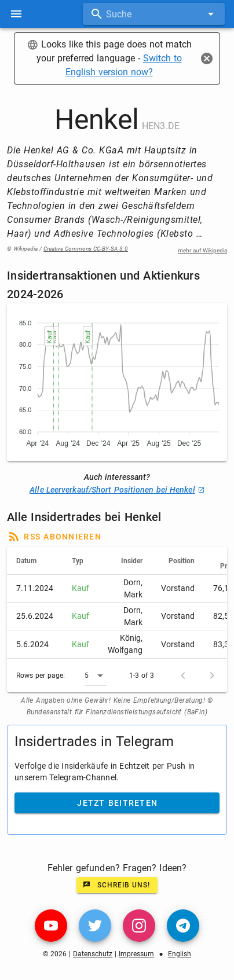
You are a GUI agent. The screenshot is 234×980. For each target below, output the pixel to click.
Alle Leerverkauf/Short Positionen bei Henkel (117, 490)
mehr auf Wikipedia (202, 250)
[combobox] (154, 14)
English (180, 954)
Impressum (136, 954)
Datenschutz (93, 954)
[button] (96, 676)
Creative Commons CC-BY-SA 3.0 (86, 249)
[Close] (207, 58)
